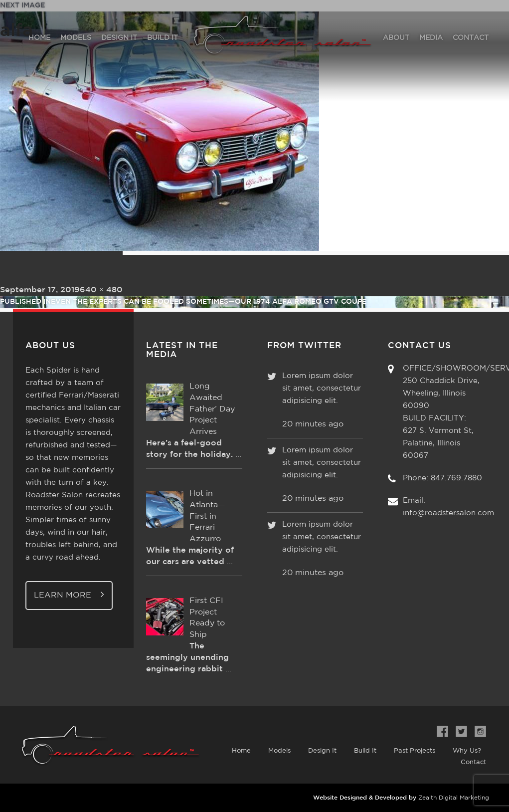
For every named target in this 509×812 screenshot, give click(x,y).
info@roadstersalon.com (448, 513)
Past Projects (415, 751)
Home (241, 751)
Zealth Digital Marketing (454, 798)
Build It (365, 751)
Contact (473, 762)
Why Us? (467, 751)
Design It (322, 751)
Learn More (69, 594)
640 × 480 (101, 290)
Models (279, 751)
